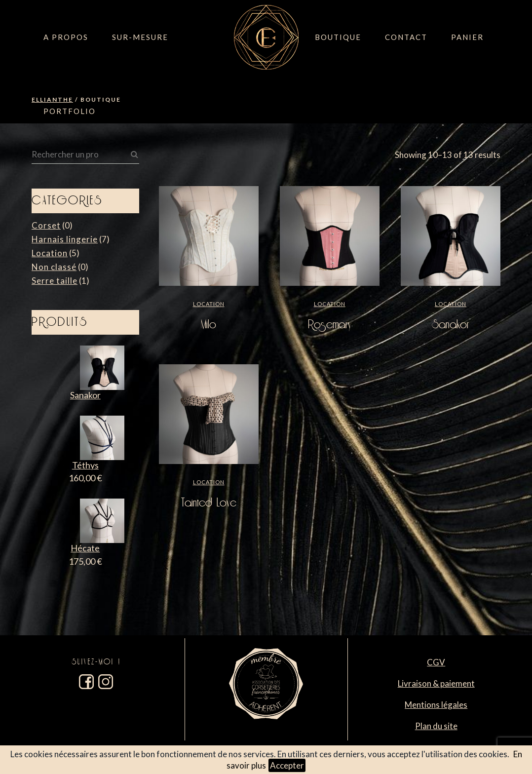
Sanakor (451, 325)
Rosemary (330, 325)
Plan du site (436, 726)
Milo (209, 325)
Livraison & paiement (436, 683)
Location (50, 253)
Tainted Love (209, 503)
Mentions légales (436, 705)
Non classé (54, 267)
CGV (436, 662)
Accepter (287, 765)
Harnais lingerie (65, 239)
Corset (46, 225)
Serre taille (55, 281)
